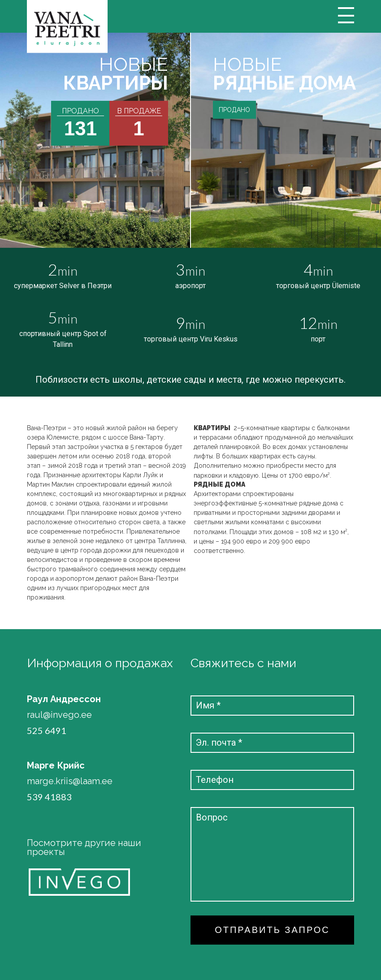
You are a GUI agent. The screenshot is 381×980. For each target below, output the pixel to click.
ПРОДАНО (234, 110)
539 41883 (49, 797)
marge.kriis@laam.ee (70, 781)
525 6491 (47, 731)
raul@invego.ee (59, 715)
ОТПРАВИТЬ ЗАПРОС (272, 930)
